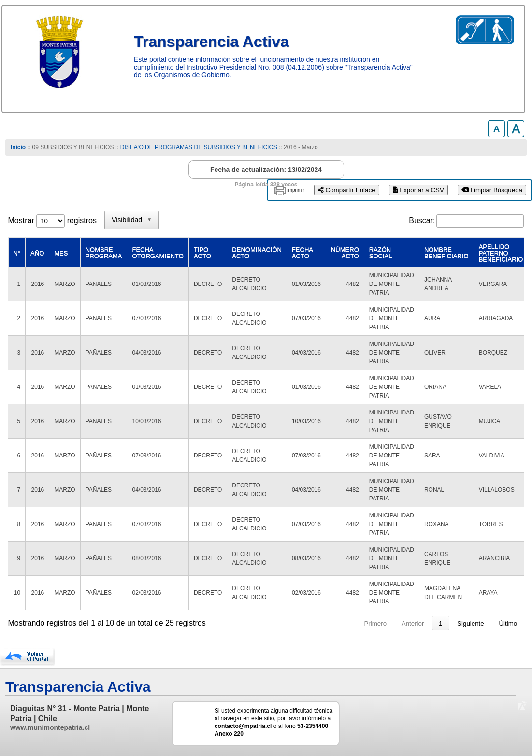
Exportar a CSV (418, 190)
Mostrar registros (52, 221)
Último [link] (508, 623)
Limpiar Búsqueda (492, 190)
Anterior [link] (376, 623)
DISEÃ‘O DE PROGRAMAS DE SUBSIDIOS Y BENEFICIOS (199, 147)
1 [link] (404, 623)
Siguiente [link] (471, 623)
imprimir (296, 190)
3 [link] (440, 623)
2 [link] (422, 623)
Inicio (18, 147)
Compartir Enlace (347, 190)
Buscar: (422, 221)
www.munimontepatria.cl (50, 727)
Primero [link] (338, 623)
